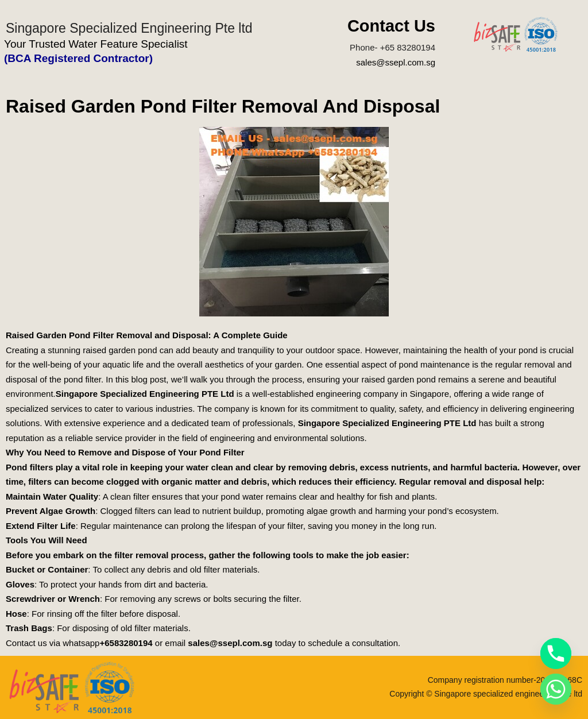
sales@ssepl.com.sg (396, 62)
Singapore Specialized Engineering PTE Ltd (145, 394)
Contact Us (391, 26)
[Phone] (556, 654)
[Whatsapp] (556, 689)
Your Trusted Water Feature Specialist (96, 44)
